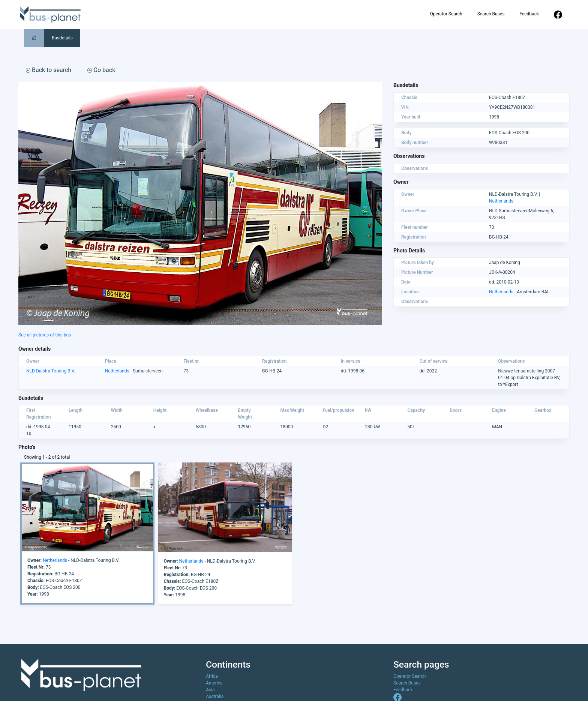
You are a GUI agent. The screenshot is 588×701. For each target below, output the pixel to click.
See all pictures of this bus (45, 335)
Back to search (49, 70)
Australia (215, 696)
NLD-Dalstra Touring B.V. (51, 371)
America (214, 683)
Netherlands (501, 201)
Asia (210, 690)
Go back (101, 70)
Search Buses (491, 14)
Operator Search (446, 14)
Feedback (529, 14)
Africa (212, 676)
